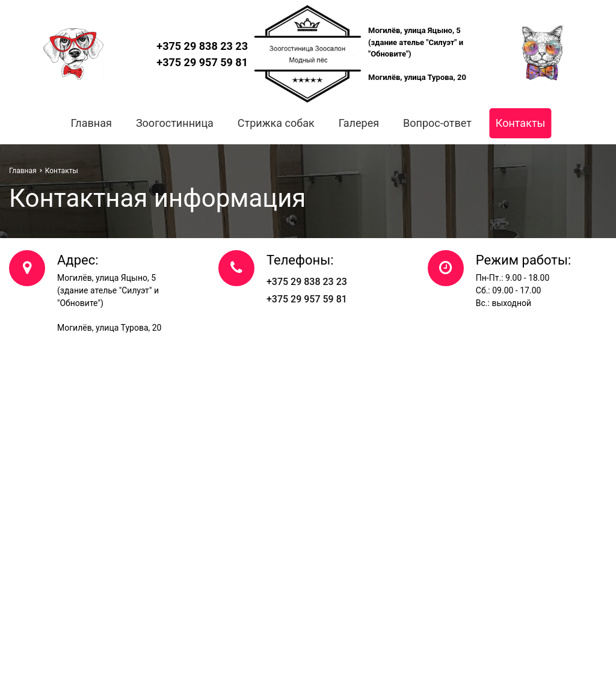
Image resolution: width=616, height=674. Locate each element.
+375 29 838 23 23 (202, 46)
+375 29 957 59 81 (202, 62)
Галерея (359, 123)
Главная (91, 123)
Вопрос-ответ (437, 123)
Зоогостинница (175, 123)
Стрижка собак (276, 123)
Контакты (521, 123)
